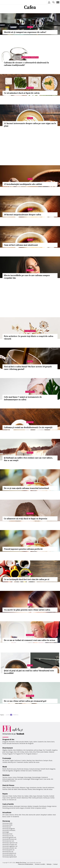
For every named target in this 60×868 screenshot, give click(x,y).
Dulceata (40, 796)
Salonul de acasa (34, 762)
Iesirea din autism (34, 815)
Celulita (5, 762)
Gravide (28, 808)
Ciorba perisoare (37, 798)
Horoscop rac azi (8, 836)
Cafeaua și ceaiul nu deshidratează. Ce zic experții (28, 427)
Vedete (30, 453)
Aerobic (40, 788)
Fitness (9, 788)
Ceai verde (47, 779)
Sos (23, 796)
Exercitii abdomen (48, 788)
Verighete (17, 771)
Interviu (12, 815)
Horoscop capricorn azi (10, 843)
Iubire (35, 742)
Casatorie (41, 742)
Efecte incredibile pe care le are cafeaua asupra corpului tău (27, 277)
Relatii (26, 742)
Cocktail (51, 796)
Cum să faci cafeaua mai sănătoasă (21, 245)
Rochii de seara (12, 769)
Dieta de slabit (12, 789)
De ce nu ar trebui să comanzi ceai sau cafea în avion (30, 640)
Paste (10, 796)
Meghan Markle (7, 750)
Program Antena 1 (32, 754)
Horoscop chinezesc (9, 830)
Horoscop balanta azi (9, 853)
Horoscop (6, 821)
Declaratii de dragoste (26, 743)
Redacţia (49, 864)
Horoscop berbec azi (9, 855)
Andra (27, 752)
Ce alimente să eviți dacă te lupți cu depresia (26, 519)
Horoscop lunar (7, 834)
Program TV (11, 754)
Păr (4, 760)
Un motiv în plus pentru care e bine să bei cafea (27, 610)
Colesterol (44, 777)
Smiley (22, 752)
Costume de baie (35, 769)
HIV (52, 779)
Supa (35, 796)
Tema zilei (25, 815)
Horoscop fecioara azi (9, 839)
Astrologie (6, 832)
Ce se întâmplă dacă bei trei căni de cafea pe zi (27, 579)
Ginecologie (28, 777)
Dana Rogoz (10, 752)
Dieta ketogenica (38, 789)
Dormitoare (43, 806)
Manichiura (39, 760)
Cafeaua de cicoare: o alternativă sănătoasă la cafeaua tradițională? (26, 64)
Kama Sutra (51, 742)
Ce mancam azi (11, 800)
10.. (18, 715)
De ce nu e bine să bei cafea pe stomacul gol (25, 701)
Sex (45, 742)
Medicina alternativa (30, 57)
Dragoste (5, 742)
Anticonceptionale (8, 779)
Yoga (28, 788)
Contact (55, 864)
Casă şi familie (8, 804)
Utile (30, 179)
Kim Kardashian (28, 750)
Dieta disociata (22, 789)
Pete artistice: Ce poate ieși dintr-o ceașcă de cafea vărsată (29, 337)
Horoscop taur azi (8, 841)
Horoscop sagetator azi (10, 846)
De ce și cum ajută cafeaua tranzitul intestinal (26, 488)
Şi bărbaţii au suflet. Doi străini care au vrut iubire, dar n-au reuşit (28, 459)
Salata (26, 796)
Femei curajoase (36, 808)
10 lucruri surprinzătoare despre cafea (23, 215)
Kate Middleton (18, 750)
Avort (41, 779)
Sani (34, 760)
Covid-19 (9, 817)
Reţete (5, 794)
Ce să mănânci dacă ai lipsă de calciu (22, 93)
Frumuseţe (7, 758)
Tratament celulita (22, 762)
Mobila (30, 806)
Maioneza (25, 798)
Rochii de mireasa (23, 769)
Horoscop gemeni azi (9, 837)
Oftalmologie (35, 779)
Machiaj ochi (12, 762)
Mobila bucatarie (8, 806)
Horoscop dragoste (9, 829)
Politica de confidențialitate (26, 864)
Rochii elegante (51, 769)
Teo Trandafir (47, 750)
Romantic (12, 742)
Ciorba (15, 796)
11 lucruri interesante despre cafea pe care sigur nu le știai (30, 125)
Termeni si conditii (40, 864)
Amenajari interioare (20, 806)
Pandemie (16, 817)
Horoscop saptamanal (9, 857)
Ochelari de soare (26, 771)
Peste (19, 796)
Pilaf (30, 798)
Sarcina (5, 777)
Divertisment (30, 331)
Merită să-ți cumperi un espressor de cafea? (25, 32)
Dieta (30, 574)
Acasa (30, 27)
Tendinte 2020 (37, 771)
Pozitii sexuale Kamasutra (11, 743)
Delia (31, 752)
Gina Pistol (36, 752)
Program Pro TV (20, 754)
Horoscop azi (7, 827)
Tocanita (46, 796)
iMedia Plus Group (21, 863)
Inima (15, 777)
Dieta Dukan (15, 788)
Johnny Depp (38, 750)
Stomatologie (36, 777)
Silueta (30, 789)
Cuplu (31, 742)
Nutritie (30, 88)
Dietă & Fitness (8, 785)
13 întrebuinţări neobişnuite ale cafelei (23, 184)
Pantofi (43, 769)
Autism (44, 808)
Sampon (46, 760)
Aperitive (13, 798)
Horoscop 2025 (7, 825)
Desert (19, 798)
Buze (51, 760)
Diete (4, 788)
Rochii (7, 760)
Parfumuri (18, 760)
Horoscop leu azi (8, 851)
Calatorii (30, 635)
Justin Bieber (44, 752)
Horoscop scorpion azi (10, 844)
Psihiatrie (13, 781)
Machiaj (29, 760)
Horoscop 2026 (7, 823)
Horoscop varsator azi (9, 848)
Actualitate (7, 812)
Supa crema (6, 798)
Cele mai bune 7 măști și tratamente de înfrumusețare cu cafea (23, 398)
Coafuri (24, 760)
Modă (5, 767)
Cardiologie (26, 779)
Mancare (5, 796)
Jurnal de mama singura (17, 808)
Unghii (12, 760)
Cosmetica (30, 392)
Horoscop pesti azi (8, 850)
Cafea (31, 796)
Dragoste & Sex (8, 739)
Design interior (52, 806)
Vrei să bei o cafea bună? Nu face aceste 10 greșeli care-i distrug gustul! (28, 368)
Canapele (35, 806)
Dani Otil (17, 752)
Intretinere (33, 788)
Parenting (6, 808)
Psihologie (20, 777)
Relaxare (23, 788)
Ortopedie (6, 781)
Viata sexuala (20, 742)
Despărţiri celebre (46, 815)
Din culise (6, 815)
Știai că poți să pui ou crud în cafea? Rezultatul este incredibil (29, 672)
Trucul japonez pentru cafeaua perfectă (23, 549)
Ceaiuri (10, 777)
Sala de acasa (48, 789)
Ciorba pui (46, 798)
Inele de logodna (8, 771)
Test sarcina (18, 779)
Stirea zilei (18, 815)
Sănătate (30, 696)
